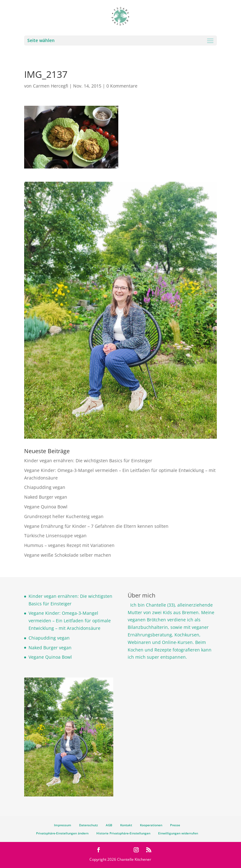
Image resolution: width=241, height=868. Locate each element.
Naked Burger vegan (46, 497)
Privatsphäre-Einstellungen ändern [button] (62, 833)
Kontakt (126, 825)
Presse (175, 825)
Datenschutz (88, 825)
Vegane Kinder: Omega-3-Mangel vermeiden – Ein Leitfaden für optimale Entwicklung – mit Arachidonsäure (70, 621)
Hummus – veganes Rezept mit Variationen (69, 545)
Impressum (63, 825)
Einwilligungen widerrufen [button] (178, 833)
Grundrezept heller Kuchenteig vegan (64, 516)
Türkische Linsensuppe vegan (55, 536)
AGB (109, 825)
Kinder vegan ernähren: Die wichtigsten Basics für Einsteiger (88, 461)
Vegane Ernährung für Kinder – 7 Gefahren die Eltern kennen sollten (96, 526)
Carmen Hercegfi (51, 86)
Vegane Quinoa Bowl (46, 507)
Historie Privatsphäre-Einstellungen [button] (123, 833)
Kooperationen (151, 825)
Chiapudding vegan (45, 487)
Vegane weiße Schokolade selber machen (68, 555)
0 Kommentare (122, 86)
